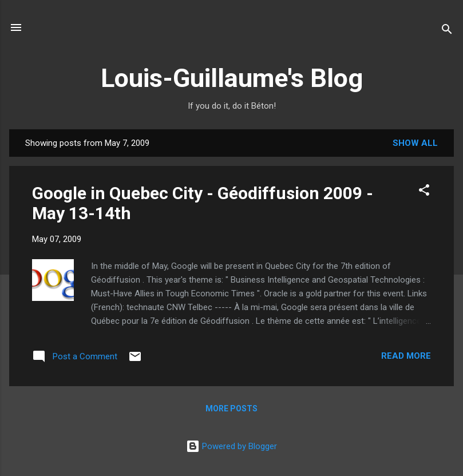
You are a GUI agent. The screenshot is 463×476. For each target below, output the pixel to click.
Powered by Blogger (231, 446)
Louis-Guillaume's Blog (232, 78)
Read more (406, 356)
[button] (424, 192)
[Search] (447, 31)
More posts (231, 408)
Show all (415, 143)
